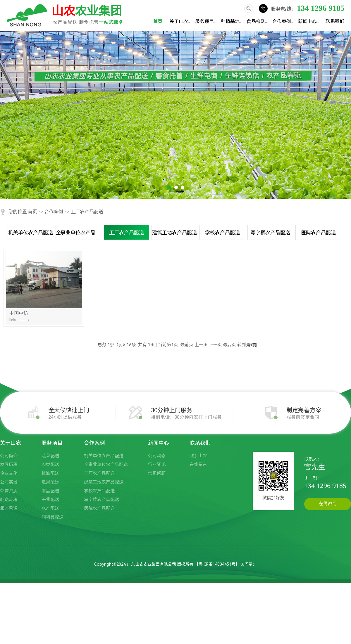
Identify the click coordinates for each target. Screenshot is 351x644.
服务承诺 (9, 508)
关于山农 (180, 22)
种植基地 (232, 22)
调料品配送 (53, 517)
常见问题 (157, 473)
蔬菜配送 (50, 456)
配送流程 (9, 500)
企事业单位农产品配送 (79, 233)
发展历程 (9, 465)
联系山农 (198, 456)
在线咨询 (328, 504)
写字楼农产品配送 (270, 233)
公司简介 (9, 456)
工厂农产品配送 (87, 212)
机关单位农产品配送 (31, 233)
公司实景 (9, 482)
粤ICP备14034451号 (217, 564)
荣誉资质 (9, 491)
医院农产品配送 (318, 233)
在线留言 (198, 465)
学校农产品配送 (222, 233)
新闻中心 (309, 22)
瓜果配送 (50, 482)
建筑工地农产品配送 (174, 233)
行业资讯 (157, 465)
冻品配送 (50, 491)
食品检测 (258, 22)
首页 (158, 21)
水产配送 (50, 508)
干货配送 (50, 500)
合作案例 (283, 22)
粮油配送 (50, 473)
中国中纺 (19, 316)
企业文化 (9, 473)
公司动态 (157, 456)
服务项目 (206, 22)
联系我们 (335, 21)
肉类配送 (50, 465)
